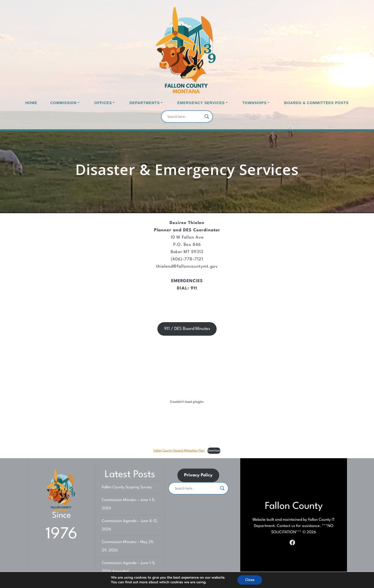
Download (214, 451)
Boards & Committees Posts (316, 103)
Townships (255, 103)
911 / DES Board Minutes (187, 329)
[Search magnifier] (207, 117)
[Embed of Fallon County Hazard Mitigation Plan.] (187, 402)
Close (250, 580)
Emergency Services (201, 103)
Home (31, 103)
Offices (103, 103)
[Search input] (185, 117)
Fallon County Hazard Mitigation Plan (179, 451)
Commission (64, 103)
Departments (145, 103)
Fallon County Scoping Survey (127, 487)
